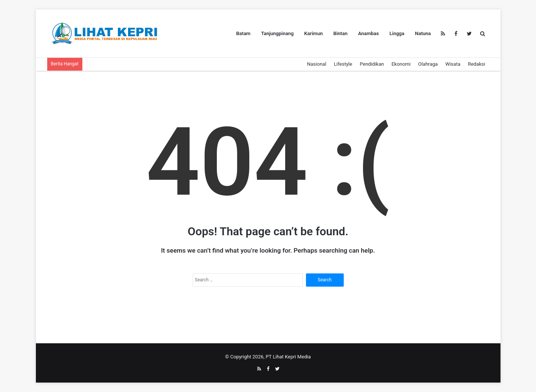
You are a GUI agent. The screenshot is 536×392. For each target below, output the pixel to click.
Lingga (397, 33)
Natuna (423, 33)
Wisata (453, 64)
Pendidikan (372, 64)
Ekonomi (401, 64)
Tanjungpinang (277, 33)
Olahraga (428, 64)
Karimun (313, 33)
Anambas (368, 33)
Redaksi (477, 64)
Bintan (340, 33)
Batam (243, 33)
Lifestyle (343, 64)
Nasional (317, 64)
